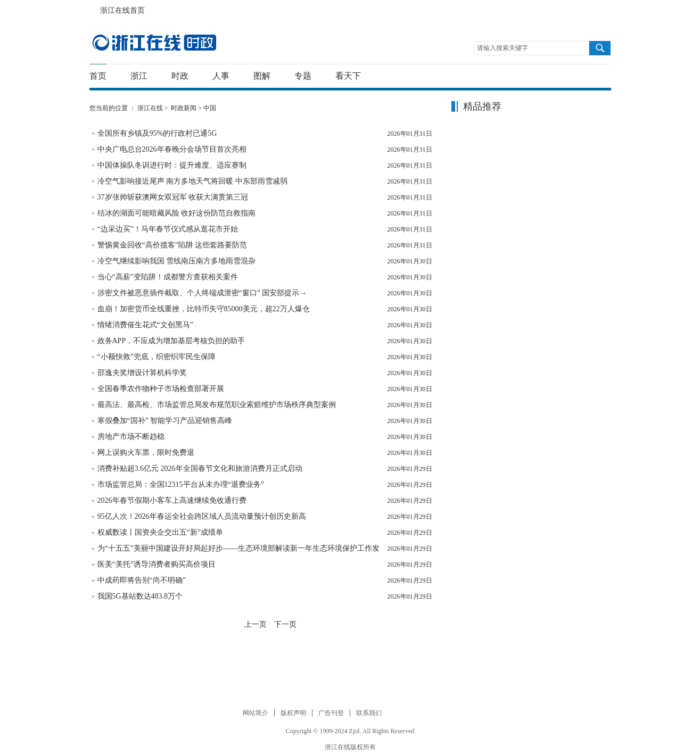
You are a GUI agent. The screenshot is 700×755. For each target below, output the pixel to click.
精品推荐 (482, 106)
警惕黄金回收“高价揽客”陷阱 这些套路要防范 (172, 245)
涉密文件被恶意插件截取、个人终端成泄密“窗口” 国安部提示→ (202, 293)
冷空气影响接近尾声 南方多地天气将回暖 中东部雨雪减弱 (192, 181)
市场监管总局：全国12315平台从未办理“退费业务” (181, 484)
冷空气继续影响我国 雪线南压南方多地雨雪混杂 (177, 261)
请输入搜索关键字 (503, 48)
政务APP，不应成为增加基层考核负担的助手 (171, 341)
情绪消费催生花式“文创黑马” (145, 325)
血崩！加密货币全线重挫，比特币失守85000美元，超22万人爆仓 (204, 309)
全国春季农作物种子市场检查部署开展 (161, 389)
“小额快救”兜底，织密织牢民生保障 (157, 357)
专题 (303, 76)
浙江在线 (150, 108)
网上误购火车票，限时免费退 (146, 453)
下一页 (285, 624)
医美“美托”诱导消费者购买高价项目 (157, 564)
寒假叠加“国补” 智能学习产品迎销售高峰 (165, 421)
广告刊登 (331, 713)
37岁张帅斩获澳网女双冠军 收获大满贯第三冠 (173, 197)
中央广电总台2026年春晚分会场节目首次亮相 (172, 149)
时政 (180, 76)
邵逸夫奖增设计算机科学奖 (142, 373)
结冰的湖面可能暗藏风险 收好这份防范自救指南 (177, 213)
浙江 (139, 76)
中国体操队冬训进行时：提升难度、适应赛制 (172, 165)
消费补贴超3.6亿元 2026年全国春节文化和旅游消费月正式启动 (200, 468)
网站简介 (256, 713)
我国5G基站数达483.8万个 (140, 596)
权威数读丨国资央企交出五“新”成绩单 (160, 532)
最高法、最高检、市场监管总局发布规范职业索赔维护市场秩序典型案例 (217, 405)
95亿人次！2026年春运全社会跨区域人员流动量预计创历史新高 (202, 516)
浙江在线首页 (95, 7)
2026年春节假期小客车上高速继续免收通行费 (172, 500)
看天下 (348, 76)
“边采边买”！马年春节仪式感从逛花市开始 (168, 229)
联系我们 (369, 713)
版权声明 (293, 713)
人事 (221, 76)
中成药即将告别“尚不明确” (142, 580)
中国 (210, 108)
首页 (98, 76)
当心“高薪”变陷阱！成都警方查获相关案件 (168, 277)
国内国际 (154, 43)
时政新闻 (184, 108)
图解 (262, 76)
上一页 (256, 624)
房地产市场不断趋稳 (131, 437)
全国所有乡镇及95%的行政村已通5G (157, 133)
